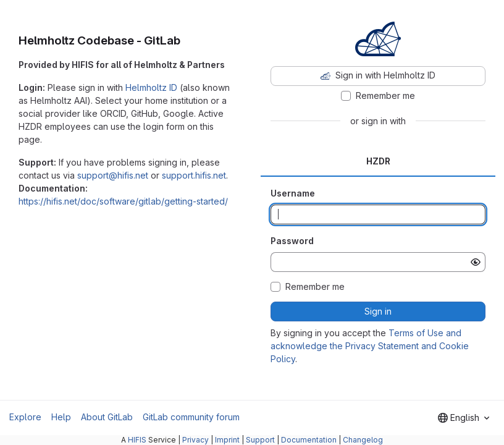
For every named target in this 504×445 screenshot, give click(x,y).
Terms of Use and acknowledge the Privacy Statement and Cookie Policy (370, 346)
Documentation (309, 440)
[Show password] (476, 262)
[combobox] (464, 418)
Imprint (227, 440)
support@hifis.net (113, 175)
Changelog (363, 440)
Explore (25, 417)
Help (61, 417)
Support (260, 440)
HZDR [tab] (378, 161)
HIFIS (137, 440)
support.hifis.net (194, 175)
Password (292, 241)
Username (293, 193)
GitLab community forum (191, 417)
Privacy (195, 440)
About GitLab (107, 417)
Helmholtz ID (151, 87)
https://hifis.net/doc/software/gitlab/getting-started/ (123, 201)
